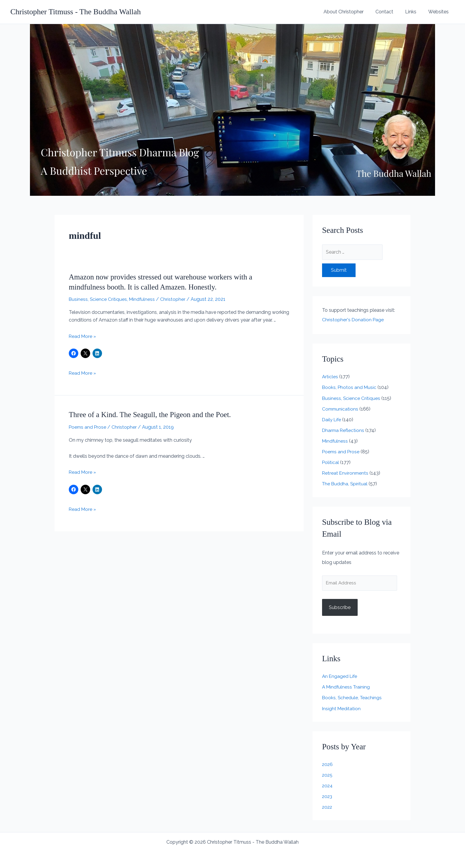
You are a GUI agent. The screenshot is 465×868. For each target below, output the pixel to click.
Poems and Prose (88, 427)
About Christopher (352, 12)
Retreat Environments (346, 473)
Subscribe (340, 607)
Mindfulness (143, 299)
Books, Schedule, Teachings (352, 698)
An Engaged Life (340, 677)
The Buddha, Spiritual (345, 483)
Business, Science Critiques (98, 299)
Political (331, 462)
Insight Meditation (342, 709)
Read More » (83, 336)
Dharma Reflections (344, 430)
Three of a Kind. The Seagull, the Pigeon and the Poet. (153, 415)
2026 (328, 764)
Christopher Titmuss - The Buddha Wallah (76, 12)
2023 (328, 796)
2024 (328, 786)
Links (414, 12)
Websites (440, 12)
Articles (330, 377)
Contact (390, 12)
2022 (328, 807)
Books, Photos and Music (350, 387)
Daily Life (332, 419)
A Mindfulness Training (347, 687)
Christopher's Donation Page (353, 320)
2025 (328, 775)
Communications (341, 409)
